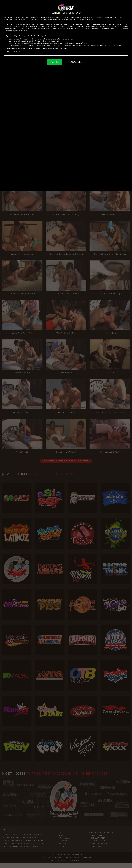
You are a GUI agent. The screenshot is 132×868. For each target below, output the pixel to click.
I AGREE (54, 61)
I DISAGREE (75, 61)
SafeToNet (30, 29)
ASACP (38, 29)
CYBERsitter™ (9, 29)
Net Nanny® (21, 29)
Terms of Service (41, 44)
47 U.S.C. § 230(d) (16, 23)
